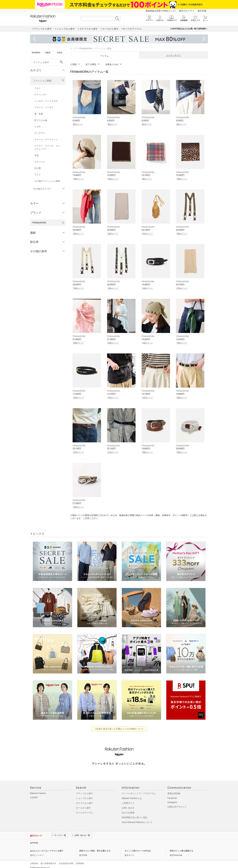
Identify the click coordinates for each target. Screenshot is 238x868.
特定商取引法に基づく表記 (134, 814)
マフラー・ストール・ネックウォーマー (47, 147)
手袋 (36, 155)
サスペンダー (41, 95)
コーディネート (173, 55)
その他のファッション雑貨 (47, 181)
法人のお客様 (128, 809)
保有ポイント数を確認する (181, 847)
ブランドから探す (84, 790)
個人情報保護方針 (48, 860)
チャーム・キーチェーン (46, 139)
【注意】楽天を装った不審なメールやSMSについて (119, 725)
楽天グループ (185, 11)
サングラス (40, 133)
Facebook (172, 794)
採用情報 (80, 860)
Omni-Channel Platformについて (137, 819)
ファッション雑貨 (42, 81)
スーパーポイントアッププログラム (139, 790)
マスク (38, 175)
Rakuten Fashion (38, 790)
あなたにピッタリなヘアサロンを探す (47, 847)
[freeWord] (48, 62)
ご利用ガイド (128, 799)
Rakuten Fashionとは (132, 795)
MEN (48, 53)
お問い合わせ (128, 804)
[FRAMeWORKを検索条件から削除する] (63, 223)
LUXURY (34, 794)
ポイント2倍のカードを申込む (138, 847)
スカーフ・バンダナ (44, 107)
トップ (73, 49)
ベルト (38, 88)
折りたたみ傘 (41, 120)
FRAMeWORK (85, 49)
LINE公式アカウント (177, 803)
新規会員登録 (174, 790)
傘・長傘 (39, 114)
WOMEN (36, 53)
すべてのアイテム (84, 809)
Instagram (172, 799)
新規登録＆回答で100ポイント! (161, 11)
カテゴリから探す (84, 799)
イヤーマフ (40, 162)
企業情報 (34, 860)
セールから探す (83, 804)
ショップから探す (84, 795)
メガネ (38, 127)
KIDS (60, 53)
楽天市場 (202, 11)
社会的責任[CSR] (66, 860)
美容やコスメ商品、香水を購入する (95, 847)
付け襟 (38, 168)
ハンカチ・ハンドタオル (46, 101)
